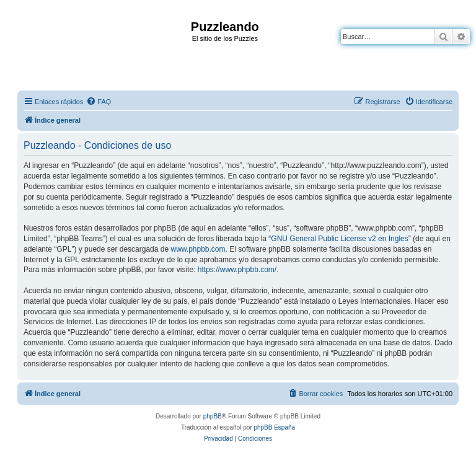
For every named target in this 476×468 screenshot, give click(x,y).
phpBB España (274, 427)
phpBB (213, 416)
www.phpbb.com (198, 249)
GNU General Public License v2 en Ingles (339, 239)
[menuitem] (99, 102)
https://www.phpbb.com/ (237, 270)
